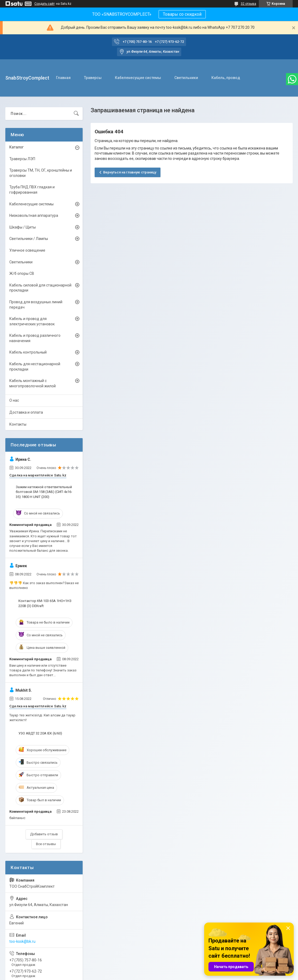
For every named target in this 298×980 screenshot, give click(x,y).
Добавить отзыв (44, 834)
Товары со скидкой (182, 14)
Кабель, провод (226, 78)
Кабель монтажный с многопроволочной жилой (33, 383)
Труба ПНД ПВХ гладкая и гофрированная (32, 190)
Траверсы (93, 78)
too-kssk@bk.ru (22, 941)
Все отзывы (46, 844)
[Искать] (76, 114)
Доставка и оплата (26, 412)
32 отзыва (248, 4)
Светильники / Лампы (29, 239)
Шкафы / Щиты (23, 227)
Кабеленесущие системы (138, 78)
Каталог (17, 147)
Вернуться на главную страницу (130, 172)
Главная (63, 78)
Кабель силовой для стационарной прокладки (40, 288)
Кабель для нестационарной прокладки (35, 367)
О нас (14, 400)
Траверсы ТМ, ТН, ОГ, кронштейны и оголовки (41, 173)
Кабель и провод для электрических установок (32, 321)
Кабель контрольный (28, 352)
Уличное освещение (27, 250)
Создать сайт (45, 4)
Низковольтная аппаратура (34, 215)
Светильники (186, 78)
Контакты (18, 424)
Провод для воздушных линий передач (36, 305)
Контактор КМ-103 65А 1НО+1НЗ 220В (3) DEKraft (45, 603)
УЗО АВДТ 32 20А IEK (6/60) (40, 733)
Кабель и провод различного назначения (35, 338)
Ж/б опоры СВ (22, 273)
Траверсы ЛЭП (22, 159)
